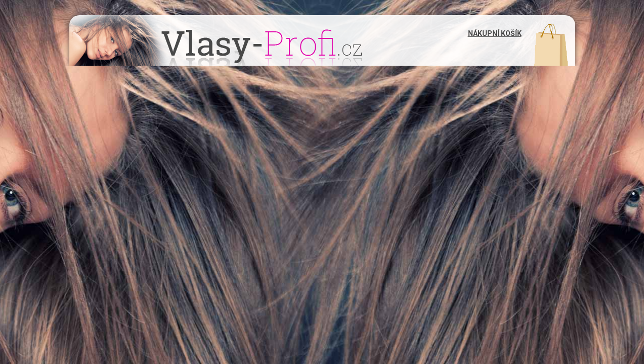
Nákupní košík (495, 33)
